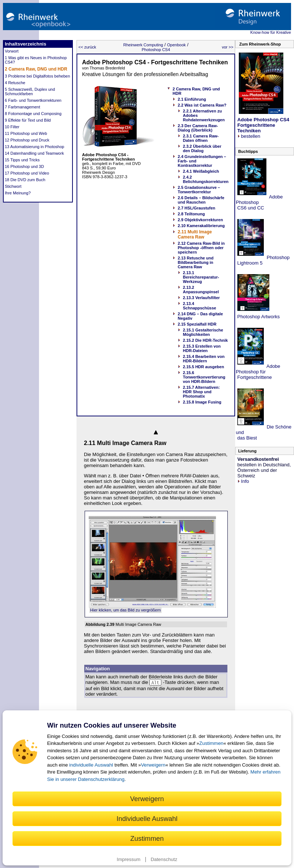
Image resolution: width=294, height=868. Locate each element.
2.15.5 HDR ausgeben (203, 367)
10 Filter (12, 127)
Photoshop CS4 (156, 50)
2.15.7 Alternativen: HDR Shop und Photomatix (201, 392)
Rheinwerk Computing (143, 45)
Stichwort (13, 186)
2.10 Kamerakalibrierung (201, 226)
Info (243, 481)
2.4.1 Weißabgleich (201, 171)
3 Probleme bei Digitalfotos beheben (37, 76)
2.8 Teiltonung (191, 214)
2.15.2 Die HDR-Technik (205, 340)
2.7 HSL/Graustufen (196, 208)
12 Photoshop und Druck (27, 140)
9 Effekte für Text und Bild (28, 120)
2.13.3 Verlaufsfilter (201, 298)
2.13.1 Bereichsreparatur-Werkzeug (201, 277)
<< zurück (87, 47)
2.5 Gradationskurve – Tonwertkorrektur (199, 190)
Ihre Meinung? (18, 193)
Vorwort (12, 51)
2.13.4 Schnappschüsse (199, 306)
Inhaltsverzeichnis (26, 44)
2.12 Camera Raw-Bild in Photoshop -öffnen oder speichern (201, 248)
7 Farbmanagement (22, 107)
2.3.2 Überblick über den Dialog (202, 148)
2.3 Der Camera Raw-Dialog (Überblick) (198, 128)
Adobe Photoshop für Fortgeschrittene (258, 372)
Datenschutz (164, 859)
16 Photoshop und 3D (24, 166)
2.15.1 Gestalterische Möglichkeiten (203, 332)
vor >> (228, 47)
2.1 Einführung (192, 99)
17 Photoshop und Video (27, 173)
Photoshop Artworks (258, 317)
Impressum (128, 859)
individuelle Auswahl (91, 765)
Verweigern (153, 765)
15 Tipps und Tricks (22, 160)
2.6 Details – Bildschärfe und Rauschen (201, 200)
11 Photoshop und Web (26, 133)
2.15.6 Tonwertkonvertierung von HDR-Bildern (204, 377)
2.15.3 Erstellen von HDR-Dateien (202, 348)
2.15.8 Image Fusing (202, 402)
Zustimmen (211, 743)
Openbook (176, 45)
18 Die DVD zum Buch (25, 180)
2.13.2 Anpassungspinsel (201, 290)
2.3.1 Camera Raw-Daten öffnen (201, 138)
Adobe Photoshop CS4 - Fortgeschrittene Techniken (155, 62)
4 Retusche (15, 83)
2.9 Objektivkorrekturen (200, 220)
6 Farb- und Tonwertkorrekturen (33, 100)
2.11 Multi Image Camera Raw (195, 234)
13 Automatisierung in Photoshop (34, 147)
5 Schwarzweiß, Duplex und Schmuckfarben (30, 92)
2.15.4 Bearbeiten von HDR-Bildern (204, 359)
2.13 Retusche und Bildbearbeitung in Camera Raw (196, 262)
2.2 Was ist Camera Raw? (202, 105)
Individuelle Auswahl (147, 819)
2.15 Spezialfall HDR (197, 324)
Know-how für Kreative (271, 32)
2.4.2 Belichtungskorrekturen (206, 179)
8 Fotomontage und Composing (33, 114)
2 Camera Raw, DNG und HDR (36, 69)
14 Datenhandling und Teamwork (34, 153)
